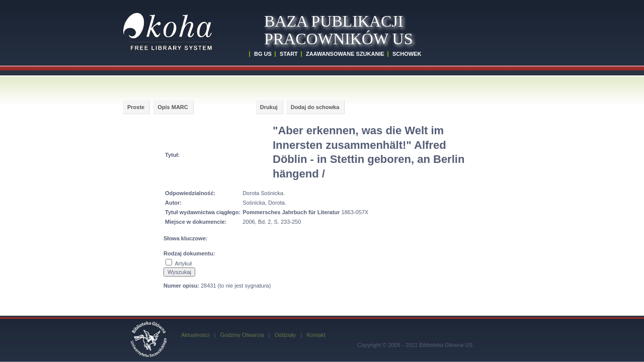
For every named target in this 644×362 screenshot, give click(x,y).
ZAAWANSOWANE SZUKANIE (345, 54)
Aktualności (195, 335)
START (289, 54)
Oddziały (285, 335)
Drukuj (269, 107)
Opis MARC (173, 107)
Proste (136, 107)
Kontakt (316, 335)
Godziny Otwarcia (242, 335)
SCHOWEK (407, 54)
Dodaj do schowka (315, 107)
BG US (263, 54)
